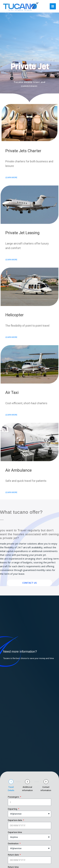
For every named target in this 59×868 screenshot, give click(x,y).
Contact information (46, 789)
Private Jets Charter (23, 151)
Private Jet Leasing (22, 233)
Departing (13, 809)
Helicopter (14, 315)
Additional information (27, 789)
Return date (14, 855)
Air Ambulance (18, 470)
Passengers (14, 797)
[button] (11, 178)
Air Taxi (12, 392)
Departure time (15, 832)
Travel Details (11, 789)
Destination (13, 843)
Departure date (15, 820)
